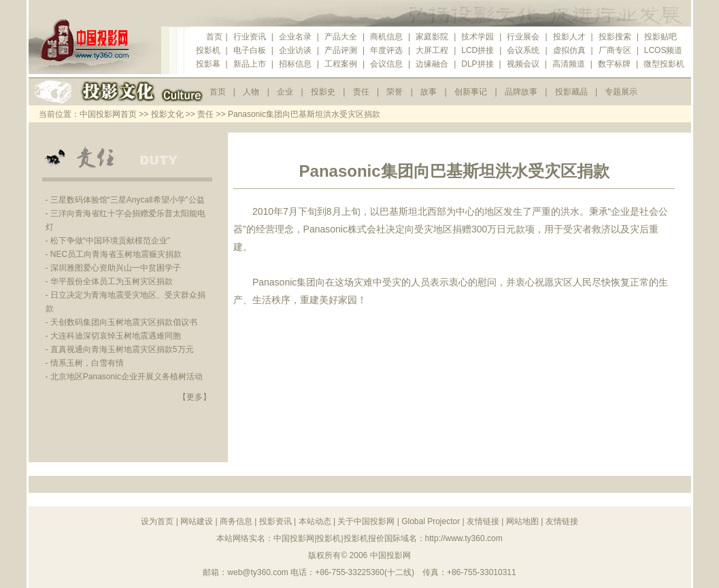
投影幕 (208, 64)
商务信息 (236, 521)
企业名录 (295, 37)
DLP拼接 (477, 64)
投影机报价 (364, 538)
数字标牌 (614, 64)
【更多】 (195, 397)
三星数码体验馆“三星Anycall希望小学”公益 (128, 200)
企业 (285, 92)
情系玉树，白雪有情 (87, 363)
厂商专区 (615, 50)
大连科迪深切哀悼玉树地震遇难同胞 (116, 336)
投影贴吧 (661, 37)
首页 (214, 37)
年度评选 (386, 50)
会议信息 (386, 64)
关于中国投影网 (366, 521)
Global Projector (431, 521)
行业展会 (523, 37)
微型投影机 (664, 64)
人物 (251, 92)
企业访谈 (295, 50)
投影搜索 (615, 37)
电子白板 (250, 50)
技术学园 (478, 37)
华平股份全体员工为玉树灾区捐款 (112, 281)
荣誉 (395, 92)
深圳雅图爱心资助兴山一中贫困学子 (116, 268)
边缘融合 (432, 64)
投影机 (208, 50)
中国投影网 (390, 555)
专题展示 (621, 92)
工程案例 (341, 64)
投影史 (323, 92)
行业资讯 (250, 37)
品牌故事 (521, 92)
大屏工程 (432, 50)
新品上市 (250, 64)
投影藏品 (571, 92)
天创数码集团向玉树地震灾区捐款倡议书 (124, 322)
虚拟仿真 (569, 50)
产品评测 (341, 50)
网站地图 (522, 521)
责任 (361, 92)
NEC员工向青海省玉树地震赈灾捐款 (116, 254)
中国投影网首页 (108, 114)
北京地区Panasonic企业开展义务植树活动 (127, 377)
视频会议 (523, 64)
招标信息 (295, 64)
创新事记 (471, 92)
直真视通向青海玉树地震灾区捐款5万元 (122, 349)
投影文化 (167, 114)
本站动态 (315, 521)
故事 (429, 92)
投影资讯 (275, 521)
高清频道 (569, 64)
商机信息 (386, 37)
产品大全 (341, 37)
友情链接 (483, 521)
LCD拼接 (478, 50)
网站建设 (197, 521)
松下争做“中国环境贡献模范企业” (110, 241)
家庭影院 (432, 37)
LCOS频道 (664, 50)
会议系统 (523, 50)
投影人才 (569, 37)
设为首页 (157, 521)
